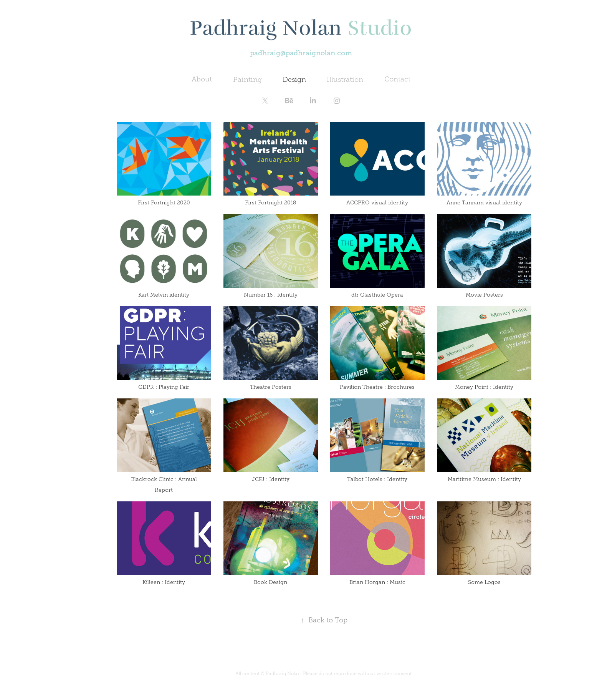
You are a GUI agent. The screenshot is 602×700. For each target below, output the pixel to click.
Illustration (345, 80)
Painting (247, 80)
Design (294, 80)
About (202, 79)
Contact (397, 79)
